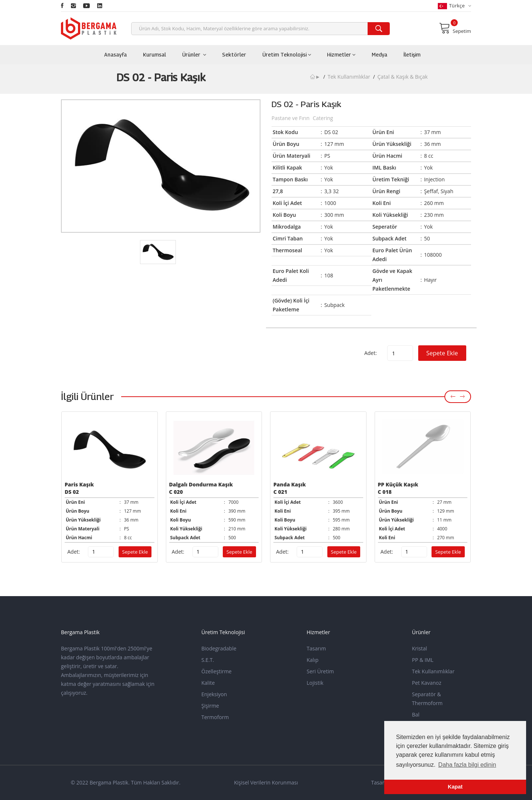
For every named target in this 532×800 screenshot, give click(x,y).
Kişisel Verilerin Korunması (266, 782)
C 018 (385, 492)
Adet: (371, 353)
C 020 (176, 492)
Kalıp (313, 660)
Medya (379, 54)
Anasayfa (115, 54)
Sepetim (455, 28)
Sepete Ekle (442, 353)
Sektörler (234, 54)
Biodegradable (219, 648)
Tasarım (316, 648)
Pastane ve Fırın (291, 118)
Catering (323, 118)
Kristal (420, 648)
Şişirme (210, 706)
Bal (416, 714)
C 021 (280, 492)
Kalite (208, 683)
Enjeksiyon (214, 694)
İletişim (412, 54)
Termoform (215, 717)
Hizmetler (341, 54)
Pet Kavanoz (427, 683)
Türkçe (454, 6)
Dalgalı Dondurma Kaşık (201, 484)
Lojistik (315, 683)
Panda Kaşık (290, 484)
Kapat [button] (455, 787)
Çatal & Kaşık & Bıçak (403, 77)
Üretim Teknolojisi (287, 54)
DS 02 (72, 492)
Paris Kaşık (79, 484)
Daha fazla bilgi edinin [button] (467, 765)
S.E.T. (208, 660)
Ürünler (194, 54)
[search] (379, 29)
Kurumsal (154, 54)
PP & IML (423, 660)
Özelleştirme (216, 671)
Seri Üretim (320, 671)
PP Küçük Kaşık (398, 484)
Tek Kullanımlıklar (349, 77)
